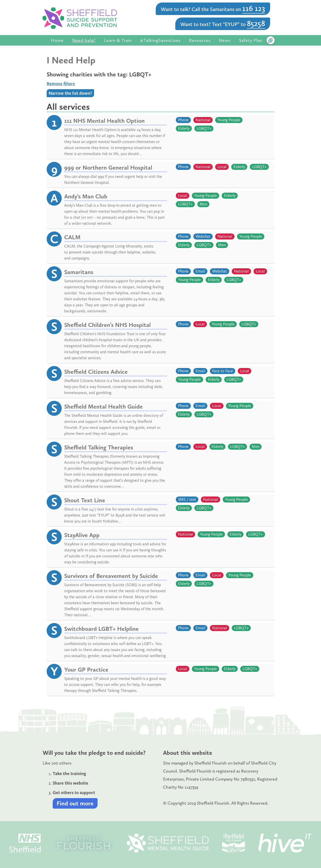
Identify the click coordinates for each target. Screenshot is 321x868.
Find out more (75, 803)
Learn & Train (118, 40)
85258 (256, 23)
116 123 (254, 8)
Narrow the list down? (70, 93)
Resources (200, 40)
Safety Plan (251, 40)
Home (57, 40)
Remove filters (61, 84)
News (225, 40)
